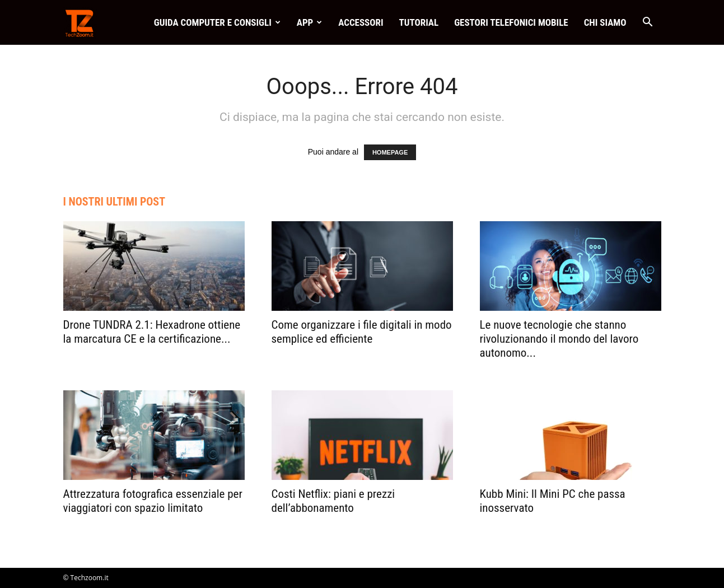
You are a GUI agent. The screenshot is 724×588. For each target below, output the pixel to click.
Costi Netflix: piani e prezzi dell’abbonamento (333, 501)
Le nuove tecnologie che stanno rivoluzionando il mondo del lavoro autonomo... (559, 339)
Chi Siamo (605, 22)
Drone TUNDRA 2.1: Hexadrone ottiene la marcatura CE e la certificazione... (152, 332)
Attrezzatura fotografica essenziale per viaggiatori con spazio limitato (153, 501)
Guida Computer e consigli (217, 22)
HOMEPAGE (390, 152)
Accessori (361, 22)
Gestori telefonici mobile (511, 22)
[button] (648, 23)
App (309, 22)
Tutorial (419, 22)
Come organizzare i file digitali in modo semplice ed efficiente (362, 332)
